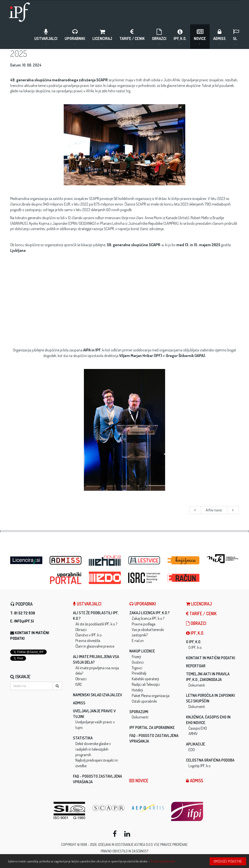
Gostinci (138, 662)
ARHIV (193, 734)
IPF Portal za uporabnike (152, 727)
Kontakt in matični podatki (211, 658)
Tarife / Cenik (132, 37)
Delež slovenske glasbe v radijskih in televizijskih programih (93, 749)
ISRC (79, 684)
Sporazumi (139, 712)
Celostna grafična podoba (210, 760)
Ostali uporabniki (144, 701)
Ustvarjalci (46, 37)
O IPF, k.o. (194, 642)
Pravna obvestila (88, 641)
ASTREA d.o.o (143, 844)
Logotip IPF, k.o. (200, 766)
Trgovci (137, 668)
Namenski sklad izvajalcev (98, 695)
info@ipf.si (24, 621)
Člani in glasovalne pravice (95, 646)
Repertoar (196, 666)
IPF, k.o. (180, 37)
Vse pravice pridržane (171, 844)
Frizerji (136, 657)
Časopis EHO (198, 728)
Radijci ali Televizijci (146, 684)
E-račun (138, 641)
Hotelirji (137, 690)
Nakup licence (142, 651)
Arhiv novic (214, 510)
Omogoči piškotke (228, 861)
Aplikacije (196, 744)
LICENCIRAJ (102, 37)
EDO (192, 750)
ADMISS (219, 37)
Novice (200, 37)
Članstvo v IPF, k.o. (89, 635)
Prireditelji (139, 673)
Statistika (83, 738)
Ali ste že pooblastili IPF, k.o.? (96, 624)
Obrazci (159, 37)
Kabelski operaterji (145, 679)
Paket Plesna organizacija (151, 696)
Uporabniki (75, 37)
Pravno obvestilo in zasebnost (125, 851)
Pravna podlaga (144, 624)
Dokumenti (140, 717)
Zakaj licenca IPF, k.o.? (149, 613)
